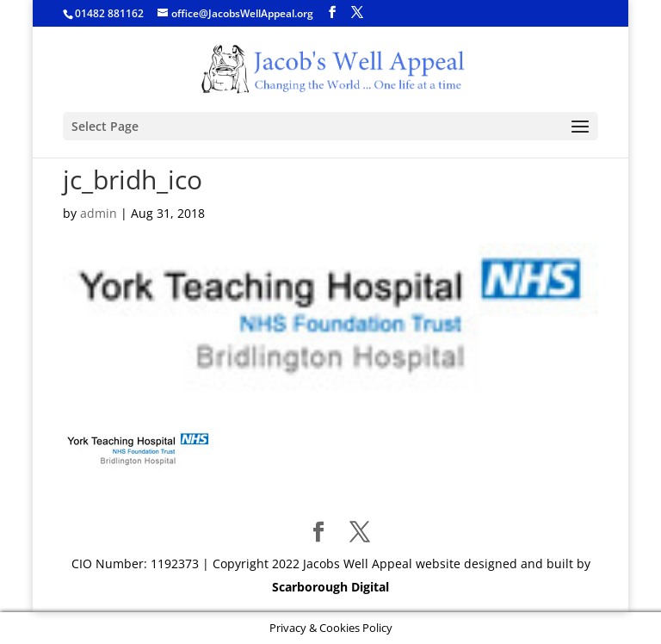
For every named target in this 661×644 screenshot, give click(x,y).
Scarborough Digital (330, 587)
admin (99, 213)
